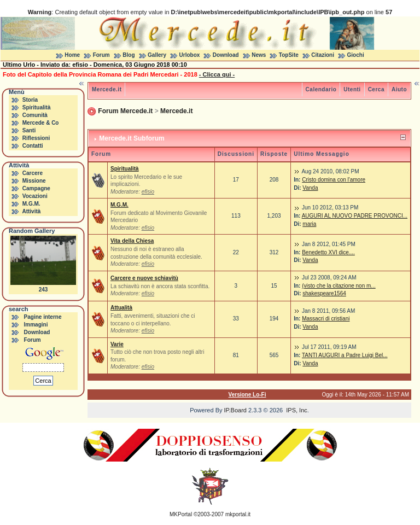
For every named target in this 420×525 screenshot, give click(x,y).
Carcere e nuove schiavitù (144, 278)
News (259, 55)
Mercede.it (107, 89)
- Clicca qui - (217, 74)
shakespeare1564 (324, 293)
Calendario (321, 89)
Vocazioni (35, 196)
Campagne (36, 188)
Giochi (356, 55)
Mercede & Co (41, 123)
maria (309, 224)
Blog (129, 55)
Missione (34, 181)
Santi (29, 130)
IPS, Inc (297, 410)
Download (226, 55)
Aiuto (399, 89)
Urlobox (190, 55)
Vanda (310, 188)
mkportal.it (238, 514)
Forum (101, 55)
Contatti (33, 146)
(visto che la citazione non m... (339, 286)
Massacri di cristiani (326, 319)
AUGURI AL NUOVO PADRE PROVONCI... (355, 216)
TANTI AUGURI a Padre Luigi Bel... (345, 355)
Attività (31, 211)
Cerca (376, 89)
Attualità (121, 308)
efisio (148, 192)
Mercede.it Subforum (132, 138)
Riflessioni (36, 138)
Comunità (35, 115)
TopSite (289, 55)
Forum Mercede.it (125, 111)
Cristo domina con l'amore (334, 180)
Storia (30, 100)
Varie (117, 344)
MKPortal (181, 514)
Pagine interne (43, 317)
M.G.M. (31, 204)
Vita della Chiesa (132, 241)
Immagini (36, 325)
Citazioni (323, 55)
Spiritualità (37, 107)
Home (72, 55)
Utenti (352, 89)
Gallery (157, 55)
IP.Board (235, 410)
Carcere (33, 173)
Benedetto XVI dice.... (328, 252)
